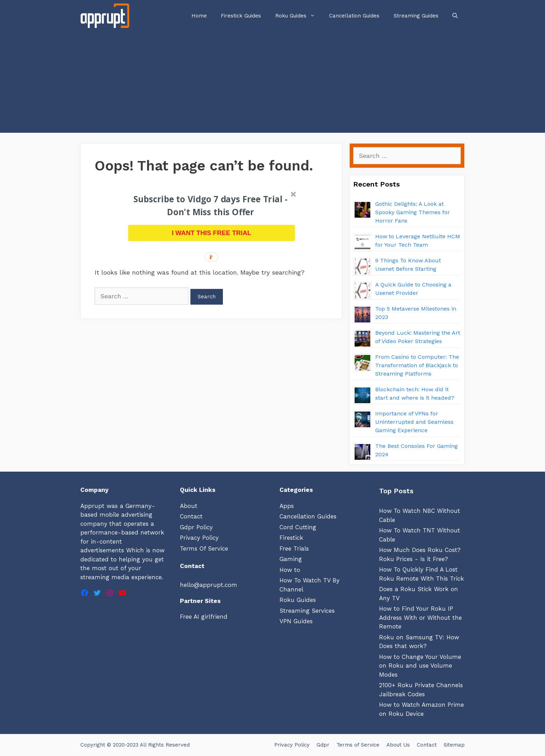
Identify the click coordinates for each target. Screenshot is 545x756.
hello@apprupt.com (209, 585)
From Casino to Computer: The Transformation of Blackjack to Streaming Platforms (417, 365)
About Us (398, 745)
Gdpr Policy (196, 527)
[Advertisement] (272, 84)
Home (199, 16)
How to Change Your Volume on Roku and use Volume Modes (420, 666)
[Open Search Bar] (455, 16)
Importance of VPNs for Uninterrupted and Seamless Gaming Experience (414, 422)
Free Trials (294, 548)
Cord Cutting (298, 527)
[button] (211, 206)
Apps (287, 506)
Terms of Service (358, 745)
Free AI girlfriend (204, 617)
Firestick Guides (241, 16)
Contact (191, 516)
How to (290, 570)
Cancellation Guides (354, 16)
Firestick (291, 538)
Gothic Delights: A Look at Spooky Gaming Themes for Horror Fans (413, 212)
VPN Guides (296, 621)
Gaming (291, 559)
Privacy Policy (199, 538)
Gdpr (323, 745)
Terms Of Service (204, 548)
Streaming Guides (416, 16)
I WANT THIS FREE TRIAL (212, 233)
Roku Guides (299, 16)
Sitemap (454, 745)
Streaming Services (307, 611)
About (189, 506)
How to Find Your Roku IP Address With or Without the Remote (420, 617)
